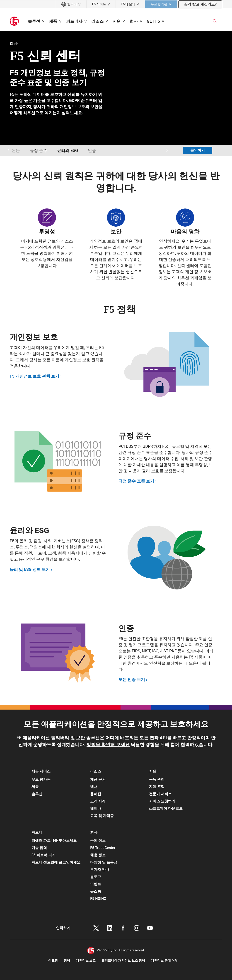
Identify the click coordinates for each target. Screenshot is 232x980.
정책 (67, 960)
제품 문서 (98, 779)
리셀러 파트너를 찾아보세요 (54, 840)
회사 (14, 43)
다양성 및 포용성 (104, 862)
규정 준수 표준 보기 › (137, 481)
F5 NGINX (98, 899)
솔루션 (37, 794)
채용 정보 (98, 855)
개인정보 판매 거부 (164, 960)
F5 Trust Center (103, 848)
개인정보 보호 (86, 960)
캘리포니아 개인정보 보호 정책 (123, 960)
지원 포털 (157, 787)
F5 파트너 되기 (43, 855)
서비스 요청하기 (162, 801)
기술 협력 (39, 848)
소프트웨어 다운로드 (166, 808)
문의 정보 (98, 840)
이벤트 (96, 884)
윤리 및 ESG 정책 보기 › (31, 569)
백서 (94, 787)
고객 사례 (98, 801)
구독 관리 (157, 779)
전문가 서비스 (160, 794)
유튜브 (150, 928)
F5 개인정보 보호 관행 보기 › (36, 376)
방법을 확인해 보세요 (108, 745)
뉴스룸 (96, 891)
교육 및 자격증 (102, 816)
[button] (57, 770)
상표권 (53, 960)
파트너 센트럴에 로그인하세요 (56, 862)
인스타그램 (137, 928)
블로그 (96, 877)
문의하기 (198, 150)
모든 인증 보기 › (133, 679)
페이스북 (123, 928)
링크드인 (110, 928)
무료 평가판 (41, 779)
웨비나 (96, 808)
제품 (35, 787)
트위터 (96, 928)
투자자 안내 (100, 870)
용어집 (96, 794)
